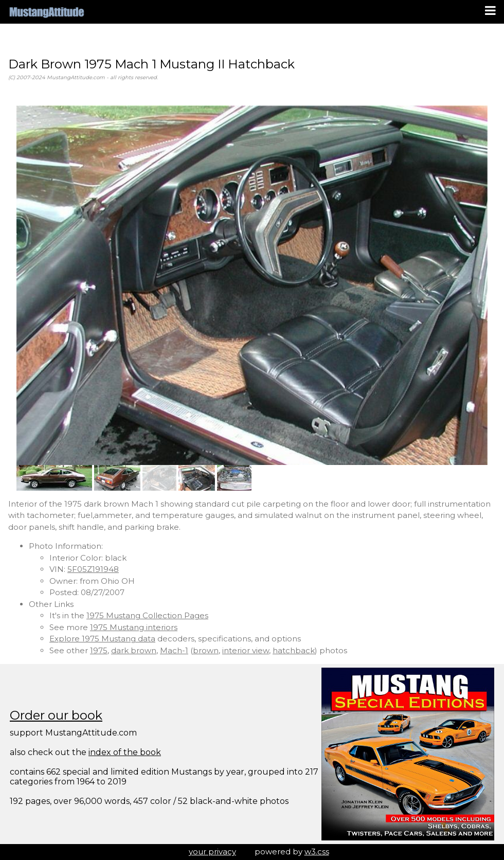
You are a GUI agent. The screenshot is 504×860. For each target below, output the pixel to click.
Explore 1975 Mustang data (102, 639)
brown (206, 650)
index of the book (125, 752)
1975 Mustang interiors (134, 627)
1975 (99, 650)
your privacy (212, 852)
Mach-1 (174, 650)
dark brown (134, 650)
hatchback (294, 650)
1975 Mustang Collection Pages (147, 615)
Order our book (56, 715)
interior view (246, 650)
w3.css (317, 852)
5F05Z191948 (93, 569)
